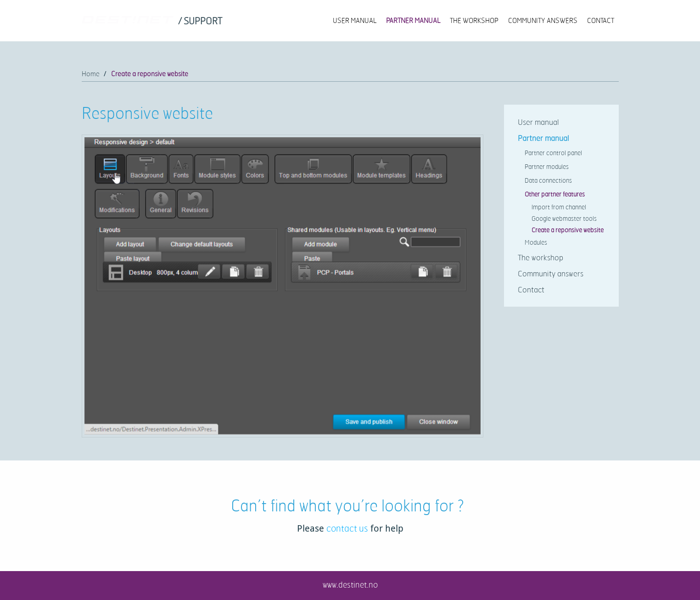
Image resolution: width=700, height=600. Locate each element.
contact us (347, 528)
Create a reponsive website (150, 74)
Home (91, 74)
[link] (201, 22)
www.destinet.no (350, 584)
